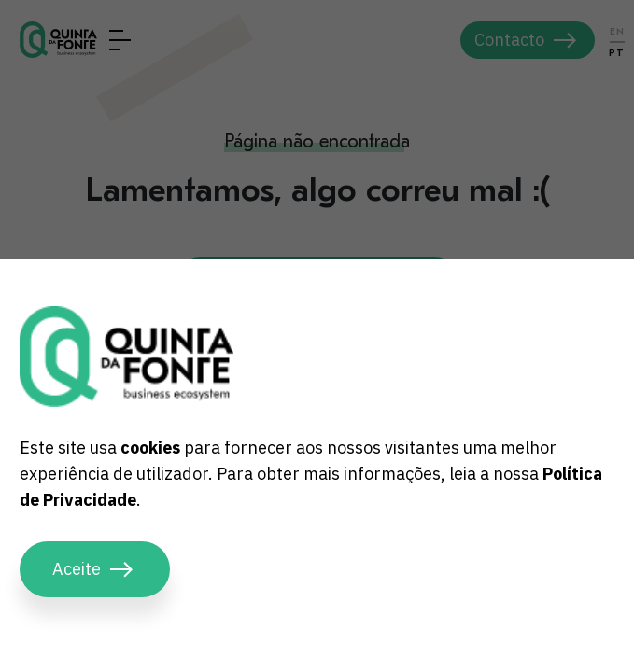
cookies (150, 448)
